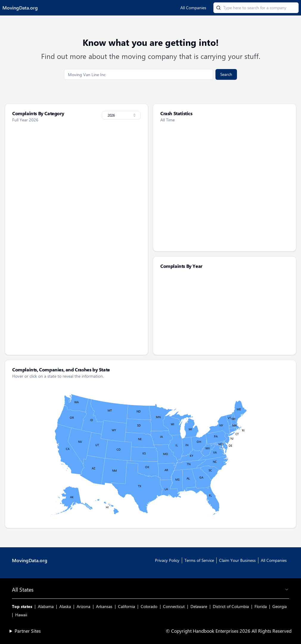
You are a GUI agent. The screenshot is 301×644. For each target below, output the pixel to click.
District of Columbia (231, 606)
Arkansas (104, 606)
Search (226, 74)
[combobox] (121, 115)
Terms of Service (199, 560)
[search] (139, 74)
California (127, 606)
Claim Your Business (237, 560)
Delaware (199, 606)
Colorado (149, 606)
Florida (261, 606)
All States (150, 590)
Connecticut (174, 606)
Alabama (46, 606)
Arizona (83, 606)
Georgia (280, 606)
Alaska (65, 606)
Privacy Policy (167, 560)
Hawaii (21, 615)
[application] (225, 312)
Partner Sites (28, 631)
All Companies (193, 8)
